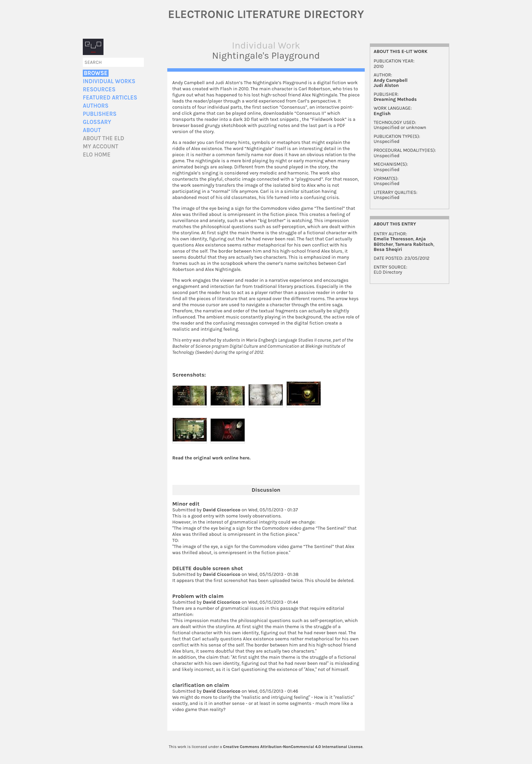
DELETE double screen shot (208, 568)
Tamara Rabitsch (414, 244)
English (382, 114)
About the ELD (103, 138)
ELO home (97, 155)
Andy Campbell (391, 80)
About (92, 130)
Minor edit (186, 504)
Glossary (97, 122)
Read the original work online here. (212, 458)
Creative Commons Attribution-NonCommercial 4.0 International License (293, 747)
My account (101, 147)
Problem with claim (198, 596)
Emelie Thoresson (393, 239)
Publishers (100, 114)
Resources (99, 89)
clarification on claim (201, 685)
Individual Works (109, 81)
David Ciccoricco (222, 510)
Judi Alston (386, 85)
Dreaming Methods (395, 99)
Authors (96, 106)
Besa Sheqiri (388, 249)
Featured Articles (110, 98)
